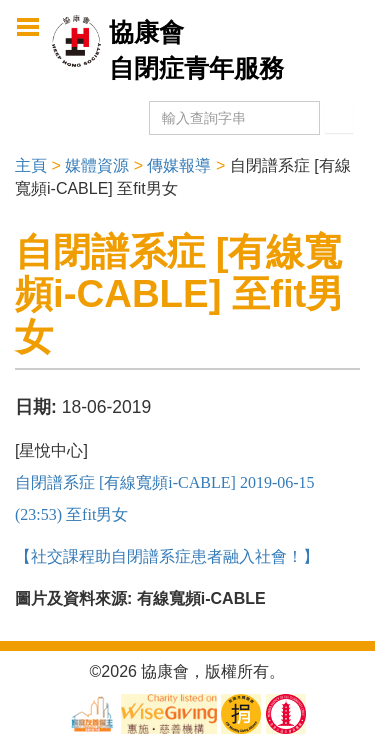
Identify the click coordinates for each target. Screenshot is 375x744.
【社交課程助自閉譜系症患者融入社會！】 (167, 556)
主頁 (31, 165)
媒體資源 (97, 165)
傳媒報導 (179, 165)
